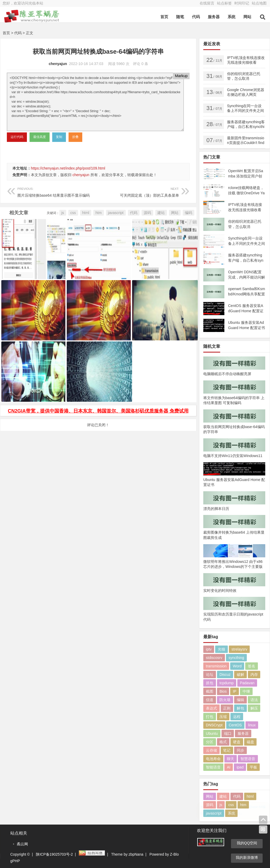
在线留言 (207, 3)
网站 (247, 17)
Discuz (225, 674)
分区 (210, 742)
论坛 (210, 674)
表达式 (211, 708)
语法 (254, 700)
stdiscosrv (214, 658)
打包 (210, 717)
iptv (209, 649)
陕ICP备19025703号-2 (54, 854)
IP (235, 691)
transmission (216, 666)
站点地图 (259, 3)
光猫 (221, 649)
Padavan (247, 683)
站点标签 (224, 3)
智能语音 (213, 767)
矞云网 (22, 844)
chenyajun (58, 64)
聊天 (230, 759)
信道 (210, 700)
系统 (232, 17)
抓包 (210, 683)
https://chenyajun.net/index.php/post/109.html (68, 168)
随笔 (180, 17)
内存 (254, 674)
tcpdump (226, 683)
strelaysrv (239, 649)
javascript (116, 213)
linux (252, 725)
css (73, 213)
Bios (223, 691)
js (63, 213)
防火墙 (225, 700)
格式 (223, 742)
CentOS (235, 725)
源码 (147, 213)
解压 (254, 708)
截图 (210, 691)
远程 (237, 717)
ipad (240, 767)
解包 (240, 708)
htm (98, 213)
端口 (228, 733)
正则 (227, 708)
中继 (246, 691)
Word (237, 666)
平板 (253, 767)
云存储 (211, 750)
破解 (240, 674)
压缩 (223, 717)
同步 (240, 750)
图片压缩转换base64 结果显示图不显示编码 (58, 192)
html (86, 213)
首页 (164, 17)
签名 (252, 666)
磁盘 (250, 742)
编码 (189, 213)
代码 (196, 17)
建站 (161, 213)
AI (228, 767)
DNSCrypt (214, 725)
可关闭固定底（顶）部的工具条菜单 (138, 192)
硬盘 (237, 742)
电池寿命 (213, 759)
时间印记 (242, 3)
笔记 (227, 750)
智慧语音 (248, 759)
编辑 (240, 700)
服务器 (214, 17)
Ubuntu (212, 733)
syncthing (236, 658)
